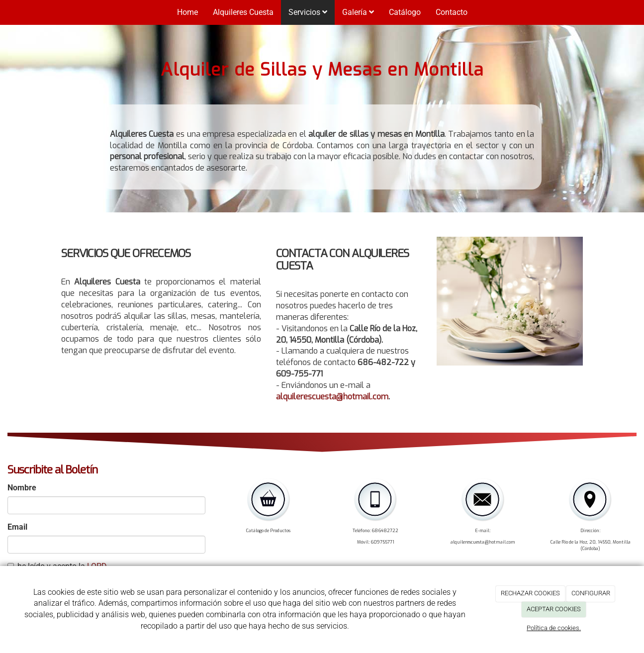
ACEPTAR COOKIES (554, 609)
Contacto (452, 12)
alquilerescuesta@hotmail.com (332, 397)
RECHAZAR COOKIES (530, 593)
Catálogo (405, 12)
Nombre (22, 488)
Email (17, 527)
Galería (358, 12)
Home (187, 12)
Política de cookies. (554, 628)
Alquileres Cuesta (243, 12)
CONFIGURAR (591, 593)
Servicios (308, 12)
